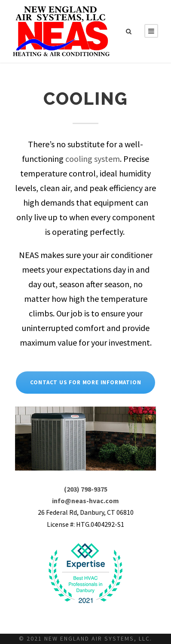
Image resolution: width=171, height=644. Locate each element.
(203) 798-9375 (86, 489)
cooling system (93, 159)
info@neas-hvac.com (85, 501)
